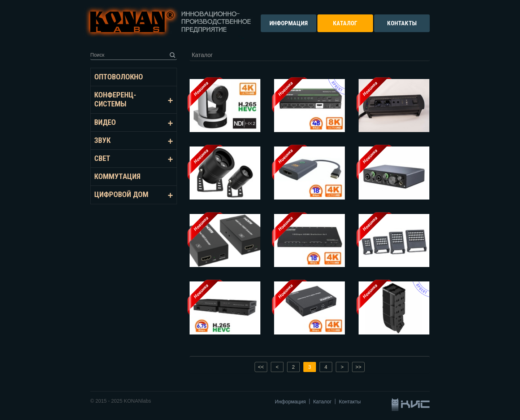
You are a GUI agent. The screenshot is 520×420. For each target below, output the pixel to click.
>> (358, 367)
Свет (102, 158)
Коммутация (117, 176)
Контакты (350, 402)
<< (261, 367)
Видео (105, 122)
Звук (102, 140)
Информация (290, 402)
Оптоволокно (119, 77)
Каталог (322, 402)
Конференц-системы (115, 99)
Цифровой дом (121, 194)
